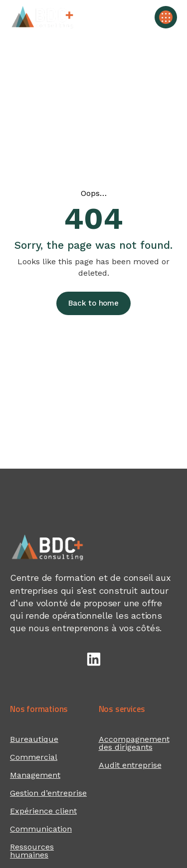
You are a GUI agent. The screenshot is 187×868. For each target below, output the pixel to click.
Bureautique (34, 739)
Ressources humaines (32, 851)
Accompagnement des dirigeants (134, 743)
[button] (166, 17)
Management (35, 775)
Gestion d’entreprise (48, 793)
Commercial (34, 757)
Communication (41, 829)
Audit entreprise (130, 765)
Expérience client (43, 811)
